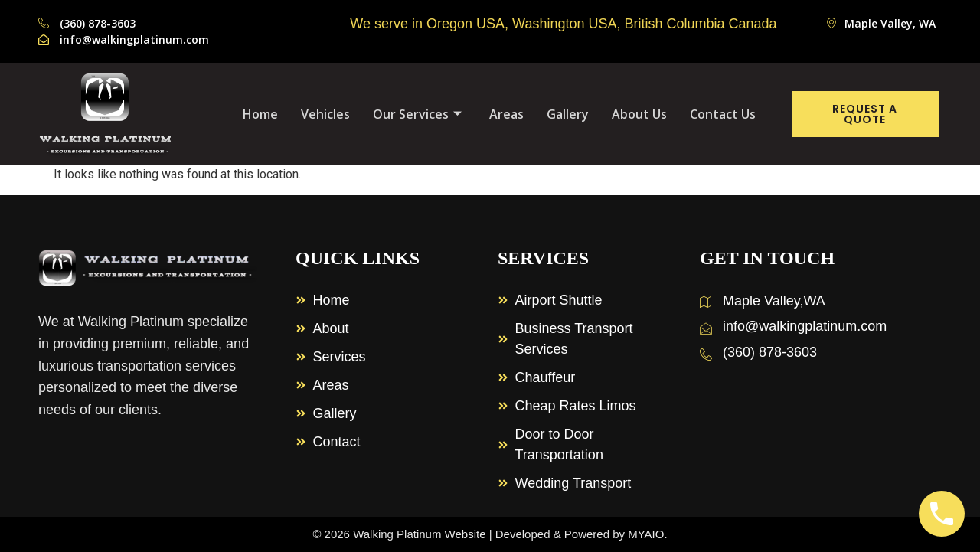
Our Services (417, 114)
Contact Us (723, 114)
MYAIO (646, 534)
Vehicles (325, 114)
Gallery (568, 114)
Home (260, 114)
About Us (639, 114)
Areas (506, 114)
